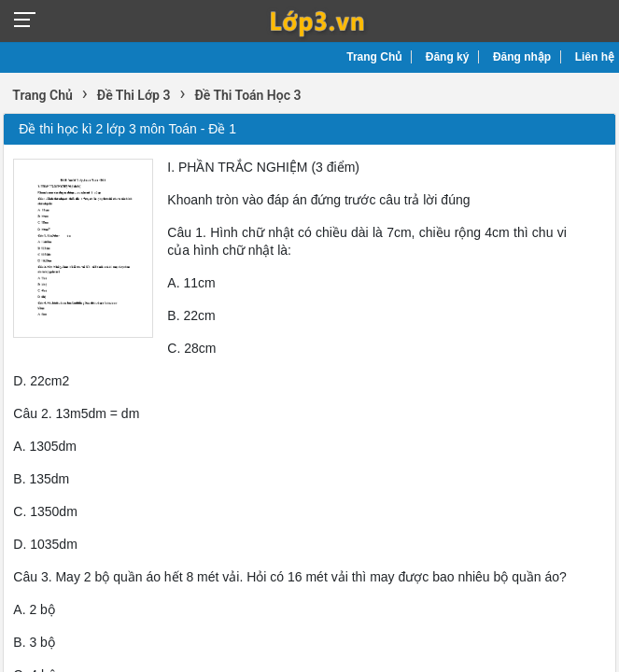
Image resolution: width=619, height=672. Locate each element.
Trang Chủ (374, 57)
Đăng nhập (522, 57)
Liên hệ (595, 57)
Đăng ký (448, 57)
